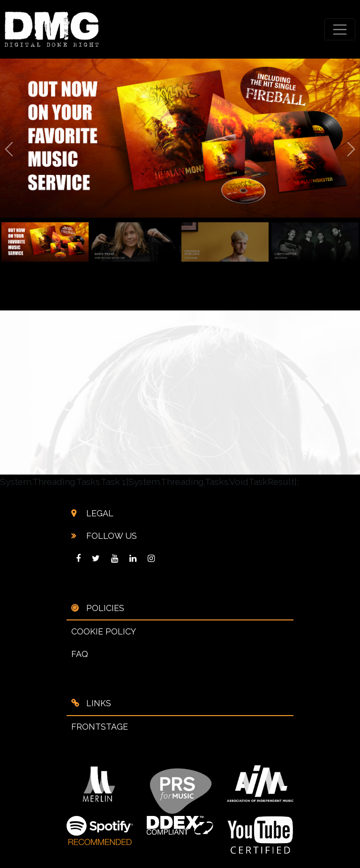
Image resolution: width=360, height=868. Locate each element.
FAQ (80, 654)
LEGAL (99, 513)
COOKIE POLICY (104, 631)
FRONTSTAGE (100, 727)
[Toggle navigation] (340, 30)
